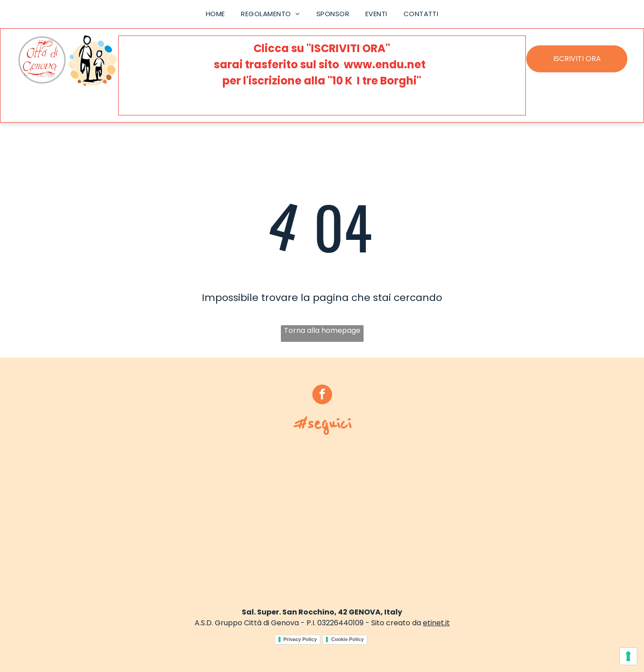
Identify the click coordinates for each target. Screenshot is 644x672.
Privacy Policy (300, 639)
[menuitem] (215, 14)
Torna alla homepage (322, 330)
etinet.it (436, 623)
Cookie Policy (347, 639)
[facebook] (322, 396)
